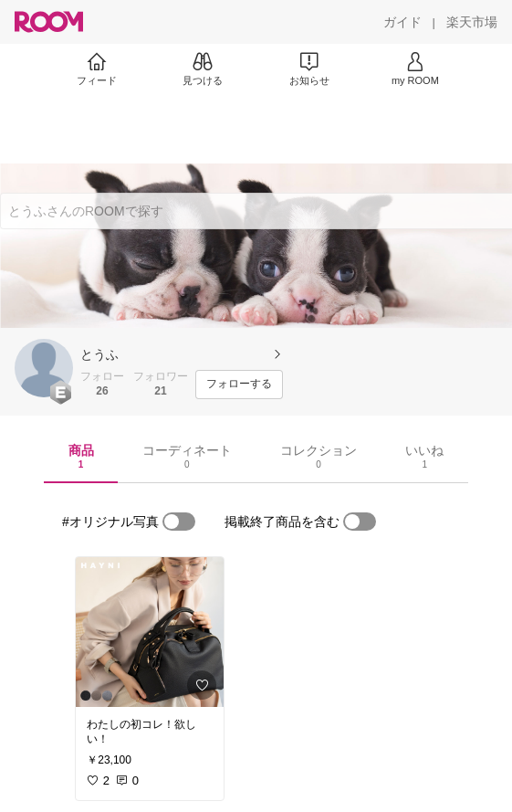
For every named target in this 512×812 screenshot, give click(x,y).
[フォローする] (239, 385)
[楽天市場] (472, 22)
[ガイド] (402, 22)
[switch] (179, 522)
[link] (150, 632)
